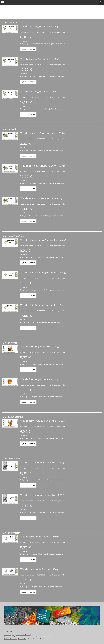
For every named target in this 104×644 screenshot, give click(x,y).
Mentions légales (9, 635)
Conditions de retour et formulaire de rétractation (20, 637)
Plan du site (22, 639)
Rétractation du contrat (35, 639)
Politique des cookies (11, 639)
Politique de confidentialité (45, 637)
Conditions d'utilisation (23, 635)
